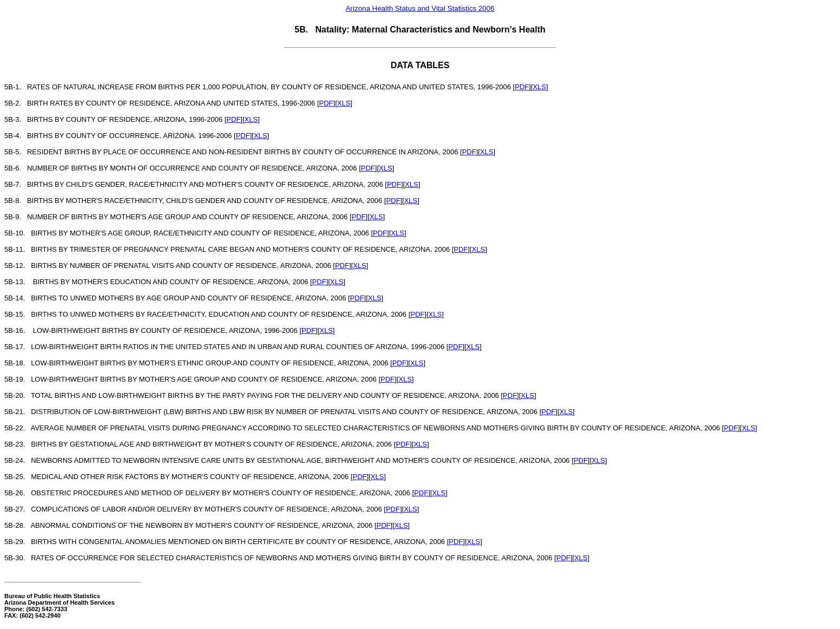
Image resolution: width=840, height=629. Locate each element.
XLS (539, 87)
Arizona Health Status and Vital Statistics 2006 (420, 8)
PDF (522, 87)
